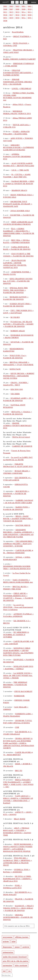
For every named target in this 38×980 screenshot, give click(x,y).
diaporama (7, 947)
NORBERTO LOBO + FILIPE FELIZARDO (18, 715)
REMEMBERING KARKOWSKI (13, 350)
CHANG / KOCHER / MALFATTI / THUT (16, 384)
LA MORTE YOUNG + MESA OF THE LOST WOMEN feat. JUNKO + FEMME (18, 675)
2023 (17, 18)
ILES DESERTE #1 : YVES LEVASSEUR (17, 479)
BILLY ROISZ (20, 819)
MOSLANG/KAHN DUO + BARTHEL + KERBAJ (18, 667)
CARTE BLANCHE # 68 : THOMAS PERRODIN (18, 551)
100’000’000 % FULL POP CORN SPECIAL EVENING (18, 722)
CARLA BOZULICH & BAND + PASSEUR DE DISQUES (17, 248)
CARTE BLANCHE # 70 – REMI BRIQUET (18, 753)
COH (17, 727)
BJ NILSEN (15, 317)
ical (4, 971)
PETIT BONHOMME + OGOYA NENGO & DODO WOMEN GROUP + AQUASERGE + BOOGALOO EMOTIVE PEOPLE (18, 848)
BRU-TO (19, 771)
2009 (23, 9)
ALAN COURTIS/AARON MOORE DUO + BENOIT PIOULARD (19, 164)
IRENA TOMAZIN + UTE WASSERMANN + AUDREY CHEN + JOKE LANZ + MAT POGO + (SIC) (18, 783)
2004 (23, 6)
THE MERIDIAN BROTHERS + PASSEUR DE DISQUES (15, 685)
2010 (29, 9)
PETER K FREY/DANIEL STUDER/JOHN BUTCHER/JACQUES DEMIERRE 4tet (19, 96)
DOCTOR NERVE (23, 525)
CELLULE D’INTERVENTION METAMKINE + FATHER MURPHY (18, 73)
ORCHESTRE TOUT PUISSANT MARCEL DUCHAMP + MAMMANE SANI (18, 204)
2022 (11, 18)
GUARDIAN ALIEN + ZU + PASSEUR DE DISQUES (18, 399)
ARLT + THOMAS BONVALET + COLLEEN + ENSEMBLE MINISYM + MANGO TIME (17, 831)
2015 (29, 12)
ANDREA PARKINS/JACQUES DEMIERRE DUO (17, 156)
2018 (17, 15)
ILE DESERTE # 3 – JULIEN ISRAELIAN (18, 733)
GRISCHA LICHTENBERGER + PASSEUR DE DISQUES (18, 917)
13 (26, 2)
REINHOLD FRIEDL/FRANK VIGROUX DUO (17, 112)
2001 (5, 6)
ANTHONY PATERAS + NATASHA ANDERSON (18, 615)
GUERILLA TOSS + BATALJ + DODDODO (17, 871)
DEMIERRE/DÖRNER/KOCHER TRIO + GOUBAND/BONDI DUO (17, 567)
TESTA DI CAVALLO (21, 437)
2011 (5, 12)
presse (17, 947)
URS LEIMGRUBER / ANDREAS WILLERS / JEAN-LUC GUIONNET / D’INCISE (18, 544)
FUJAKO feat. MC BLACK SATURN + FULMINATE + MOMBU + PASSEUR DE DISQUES (18, 324)
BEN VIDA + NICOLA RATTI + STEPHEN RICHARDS (16, 241)
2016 (5, 15)
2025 (29, 18)
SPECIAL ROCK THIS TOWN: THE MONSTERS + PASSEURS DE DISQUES (15, 290)
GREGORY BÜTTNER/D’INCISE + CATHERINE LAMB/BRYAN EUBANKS (18, 147)
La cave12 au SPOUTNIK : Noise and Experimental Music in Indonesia (18, 607)
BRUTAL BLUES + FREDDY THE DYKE (16, 588)
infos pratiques (21, 965)
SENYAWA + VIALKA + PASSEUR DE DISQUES (17, 413)
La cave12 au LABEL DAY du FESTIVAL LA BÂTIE (18, 458)
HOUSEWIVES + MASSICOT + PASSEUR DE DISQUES (16, 493)
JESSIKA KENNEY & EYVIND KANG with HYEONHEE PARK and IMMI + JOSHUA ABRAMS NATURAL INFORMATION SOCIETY (19, 743)
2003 (17, 6)
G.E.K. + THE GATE (20, 170)
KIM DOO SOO (17, 389)
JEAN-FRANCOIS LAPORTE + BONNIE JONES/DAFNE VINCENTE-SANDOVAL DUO (15, 264)
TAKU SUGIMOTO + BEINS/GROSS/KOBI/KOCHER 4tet (18, 581)
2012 (11, 12)
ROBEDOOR (19, 696)
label (14, 941)
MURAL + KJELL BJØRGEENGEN (17, 558)
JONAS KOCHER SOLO (20, 211)
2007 (11, 9)
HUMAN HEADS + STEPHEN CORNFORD (17, 472)
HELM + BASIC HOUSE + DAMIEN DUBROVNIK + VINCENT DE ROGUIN (18, 519)
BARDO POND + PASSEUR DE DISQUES (16, 508)
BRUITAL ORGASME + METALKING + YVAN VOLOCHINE (18, 363)
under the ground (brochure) (15, 957)
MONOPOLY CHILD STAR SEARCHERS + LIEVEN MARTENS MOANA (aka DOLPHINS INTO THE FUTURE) (18, 652)
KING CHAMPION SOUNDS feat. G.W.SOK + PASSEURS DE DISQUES (18, 281)
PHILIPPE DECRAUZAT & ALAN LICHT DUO (18, 465)
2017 (11, 15)
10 (21, 2)
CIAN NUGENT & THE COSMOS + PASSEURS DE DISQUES (18, 255)
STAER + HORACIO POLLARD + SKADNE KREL (16, 133)
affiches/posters (22, 937)
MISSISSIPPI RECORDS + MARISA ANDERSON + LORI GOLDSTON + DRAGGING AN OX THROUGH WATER (19, 533)
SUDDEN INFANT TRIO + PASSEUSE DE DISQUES (17, 305)
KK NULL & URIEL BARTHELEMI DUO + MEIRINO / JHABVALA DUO (18, 879)
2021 (5, 18)
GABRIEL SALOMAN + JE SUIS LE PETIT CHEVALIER (18, 501)
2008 (17, 9)
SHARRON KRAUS (19, 190)
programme (8, 937)
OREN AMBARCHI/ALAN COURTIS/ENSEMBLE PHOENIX (18, 223)
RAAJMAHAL (18, 32)
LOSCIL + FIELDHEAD (21, 88)
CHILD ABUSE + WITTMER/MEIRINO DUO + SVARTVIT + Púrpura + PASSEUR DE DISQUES (18, 597)
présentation (8, 952)
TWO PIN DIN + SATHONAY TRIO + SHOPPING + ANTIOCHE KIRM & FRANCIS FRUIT (18, 862)
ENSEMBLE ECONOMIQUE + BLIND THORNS (18, 336)
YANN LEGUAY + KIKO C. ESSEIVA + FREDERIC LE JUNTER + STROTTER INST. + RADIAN (18, 799)
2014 (23, 12)
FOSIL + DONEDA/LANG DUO (13, 887)
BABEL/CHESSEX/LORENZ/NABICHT (19, 59)
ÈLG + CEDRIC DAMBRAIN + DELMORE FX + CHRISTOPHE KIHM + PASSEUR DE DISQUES (19, 232)
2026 (5, 21)
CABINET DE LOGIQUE (22, 446)
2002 (11, 6)
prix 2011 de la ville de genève (15, 961)
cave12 (6, 2)
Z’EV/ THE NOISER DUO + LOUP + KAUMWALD (18, 312)
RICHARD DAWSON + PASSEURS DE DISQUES (16, 298)
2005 (29, 6)
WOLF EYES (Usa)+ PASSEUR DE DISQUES (15, 357)
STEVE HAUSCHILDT (23, 691)
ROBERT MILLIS (18, 331)
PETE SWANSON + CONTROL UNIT (16, 44)
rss (9, 971)
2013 (17, 12)
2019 (23, 15)
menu (34, 2)
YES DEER (15, 394)
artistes (6, 941)
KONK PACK (15, 369)
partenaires (7, 965)
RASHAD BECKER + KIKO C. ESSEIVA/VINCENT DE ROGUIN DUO (19, 184)
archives (26, 947)
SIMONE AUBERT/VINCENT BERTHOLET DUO (17, 425)
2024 (23, 18)
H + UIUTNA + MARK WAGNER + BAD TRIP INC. (17, 176)
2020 (29, 15)
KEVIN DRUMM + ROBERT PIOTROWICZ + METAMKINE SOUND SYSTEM (19, 376)
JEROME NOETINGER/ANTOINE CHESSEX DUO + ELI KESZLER (18, 82)
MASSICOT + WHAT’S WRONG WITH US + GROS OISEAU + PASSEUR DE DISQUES (18, 908)
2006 (5, 9)
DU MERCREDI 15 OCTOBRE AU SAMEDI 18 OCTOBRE (16, 635)
